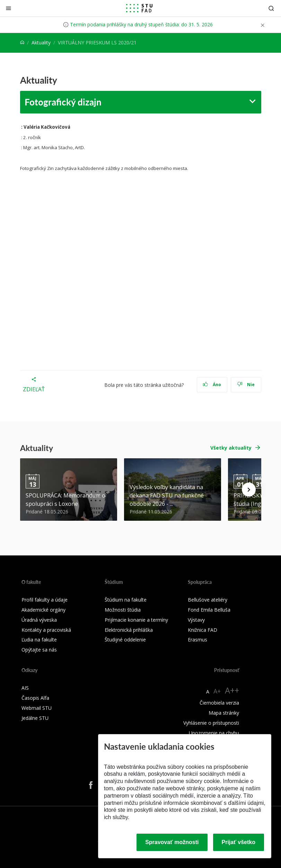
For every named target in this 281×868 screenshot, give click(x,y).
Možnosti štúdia (123, 610)
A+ (217, 691)
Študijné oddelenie (125, 640)
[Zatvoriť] (8, 8)
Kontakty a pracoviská (46, 630)
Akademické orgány (43, 610)
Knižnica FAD (203, 630)
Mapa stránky (224, 713)
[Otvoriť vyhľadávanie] (271, 8)
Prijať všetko (239, 842)
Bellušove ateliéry (208, 600)
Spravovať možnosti (172, 842)
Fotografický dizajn (63, 102)
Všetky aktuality (231, 448)
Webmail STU (37, 708)
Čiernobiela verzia (219, 703)
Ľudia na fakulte (39, 640)
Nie (246, 385)
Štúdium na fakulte (126, 600)
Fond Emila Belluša (209, 610)
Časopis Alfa (35, 698)
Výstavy (196, 620)
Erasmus (197, 640)
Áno (212, 385)
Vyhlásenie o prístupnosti (211, 723)
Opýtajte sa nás (39, 650)
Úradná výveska (39, 620)
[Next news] (249, 490)
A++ (232, 690)
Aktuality (41, 42)
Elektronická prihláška (129, 630)
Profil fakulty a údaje (45, 600)
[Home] (22, 42)
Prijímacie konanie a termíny (136, 620)
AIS (25, 688)
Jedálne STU (35, 718)
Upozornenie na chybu (214, 733)
